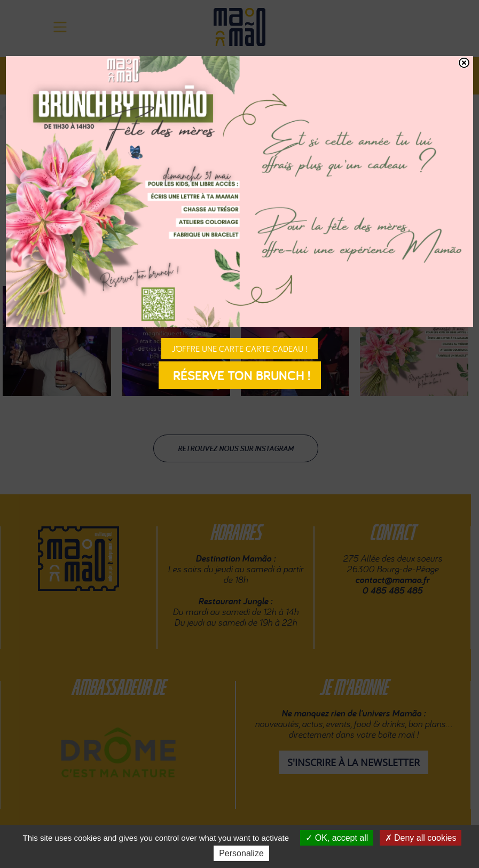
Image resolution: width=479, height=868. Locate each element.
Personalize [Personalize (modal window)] (241, 853)
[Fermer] (464, 63)
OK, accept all (337, 838)
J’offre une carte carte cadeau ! (239, 349)
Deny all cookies (421, 838)
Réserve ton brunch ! (240, 375)
